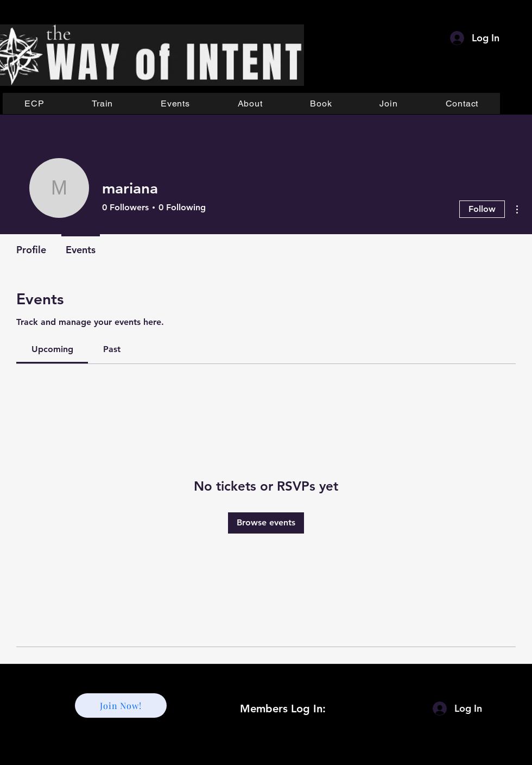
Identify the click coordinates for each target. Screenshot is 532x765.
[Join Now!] (121, 706)
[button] (102, 104)
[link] (52, 349)
